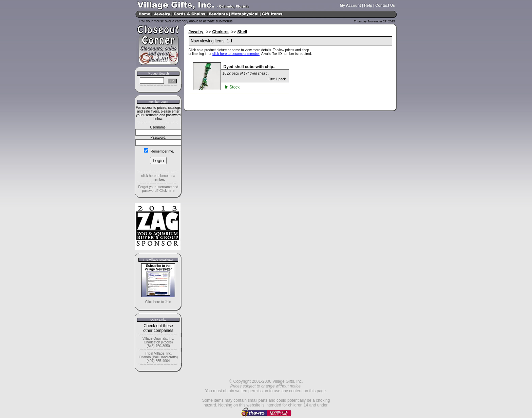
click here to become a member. (158, 178)
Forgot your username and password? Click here (158, 189)
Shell (242, 32)
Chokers (221, 32)
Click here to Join (158, 302)
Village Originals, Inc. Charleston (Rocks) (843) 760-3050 (158, 342)
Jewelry (196, 32)
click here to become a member (236, 54)
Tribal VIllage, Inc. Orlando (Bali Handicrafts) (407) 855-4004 (158, 357)
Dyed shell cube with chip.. (250, 67)
